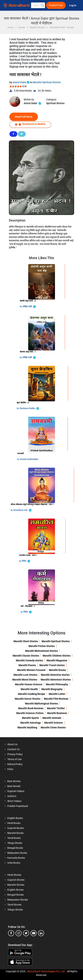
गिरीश (26, 561)
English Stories (15, 890)
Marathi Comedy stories (29, 660)
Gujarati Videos (16, 791)
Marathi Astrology (31, 723)
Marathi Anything (27, 727)
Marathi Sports (30, 718)
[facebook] (11, 933)
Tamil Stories (14, 905)
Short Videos (14, 801)
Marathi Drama (57, 670)
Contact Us (13, 749)
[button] (42, 5)
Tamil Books (14, 838)
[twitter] (26, 933)
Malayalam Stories (18, 900)
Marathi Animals (52, 718)
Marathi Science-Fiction (30, 713)
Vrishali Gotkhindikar (29, 459)
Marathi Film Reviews (56, 699)
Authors (12, 796)
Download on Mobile (30, 124)
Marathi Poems (27, 665)
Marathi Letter (57, 694)
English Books (15, 818)
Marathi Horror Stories (28, 699)
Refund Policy (15, 764)
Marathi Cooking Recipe (32, 694)
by (21, 307)
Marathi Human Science (29, 684)
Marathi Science (54, 723)
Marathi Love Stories (25, 675)
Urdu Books (14, 863)
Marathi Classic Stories (26, 656)
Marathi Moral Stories (25, 680)
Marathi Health (29, 689)
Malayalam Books (17, 853)
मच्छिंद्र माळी (29, 307)
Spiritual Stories (55, 103)
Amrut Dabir (21, 82)
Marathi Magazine (57, 660)
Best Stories (14, 781)
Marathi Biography (52, 689)
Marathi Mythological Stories (41, 704)
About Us (12, 744)
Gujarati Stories (16, 880)
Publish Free (56, 5)
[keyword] (38, 5)
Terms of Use (14, 759)
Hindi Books (14, 823)
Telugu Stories (15, 910)
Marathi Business (57, 713)
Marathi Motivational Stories (41, 651)
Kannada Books (16, 858)
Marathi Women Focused (31, 670)
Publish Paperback (18, 806)
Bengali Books (15, 848)
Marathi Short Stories (26, 641)
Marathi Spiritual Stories (47, 82)
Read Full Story (24, 117)
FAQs (10, 769)
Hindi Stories (14, 875)
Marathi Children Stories (57, 656)
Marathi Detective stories (55, 675)
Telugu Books (15, 843)
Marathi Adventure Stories (56, 680)
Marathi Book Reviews (31, 708)
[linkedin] (41, 933)
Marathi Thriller (56, 708)
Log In (73, 5)
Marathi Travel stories (52, 665)
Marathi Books (15, 833)
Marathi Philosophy (57, 684)
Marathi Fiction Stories (42, 646)
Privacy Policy (15, 754)
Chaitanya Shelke (29, 409)
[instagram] (19, 933)
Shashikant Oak (22, 510)
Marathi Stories (16, 885)
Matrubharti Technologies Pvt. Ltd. (46, 971)
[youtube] (34, 933)
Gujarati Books (16, 828)
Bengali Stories (16, 895)
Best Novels (14, 786)
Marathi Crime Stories (53, 727)
